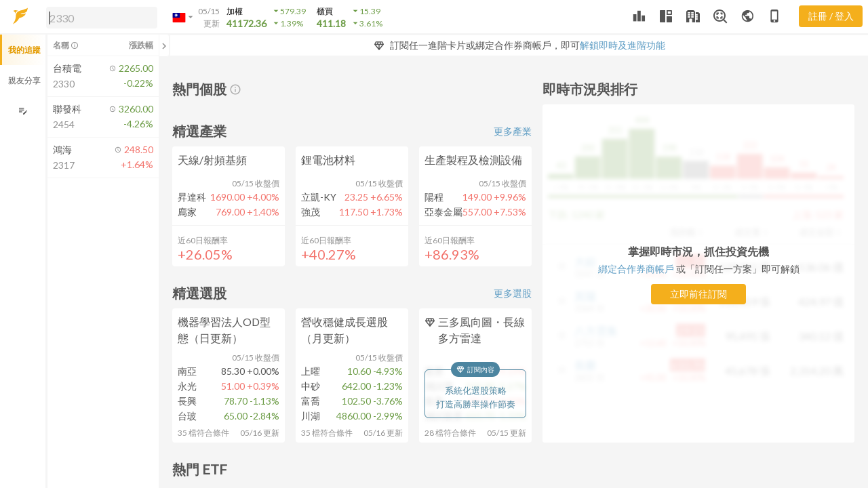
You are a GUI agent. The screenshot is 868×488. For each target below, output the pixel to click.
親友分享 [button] (24, 80)
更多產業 (513, 131)
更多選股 (513, 293)
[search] (102, 18)
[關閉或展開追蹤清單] (164, 45)
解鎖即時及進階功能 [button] (623, 45)
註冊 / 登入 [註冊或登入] (831, 16)
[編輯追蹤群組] (23, 111)
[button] (99, 17)
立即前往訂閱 (698, 294)
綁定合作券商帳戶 (637, 269)
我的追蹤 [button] (24, 50)
